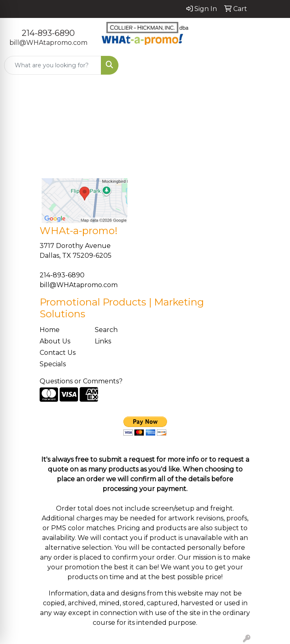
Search (106, 330)
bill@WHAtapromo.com (48, 43)
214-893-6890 (48, 33)
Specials (53, 364)
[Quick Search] (53, 65)
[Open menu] (274, 65)
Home (50, 330)
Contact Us (58, 353)
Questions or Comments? (81, 381)
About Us (55, 341)
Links (103, 341)
